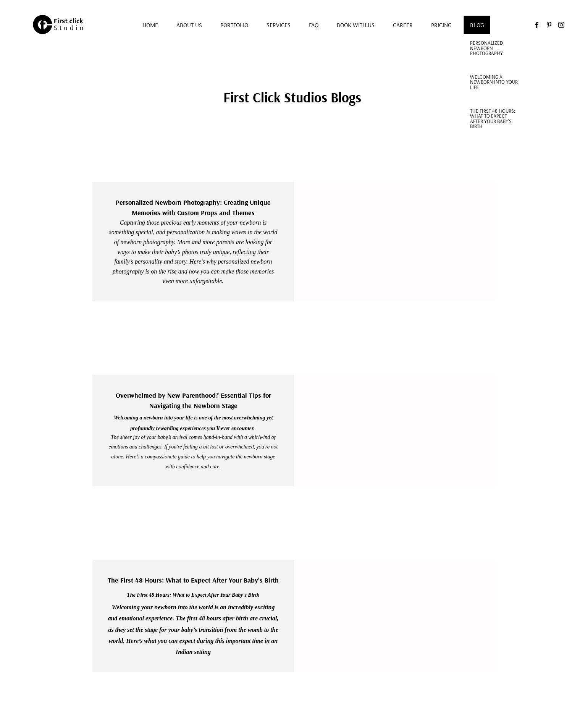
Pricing (441, 25)
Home (150, 25)
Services (279, 25)
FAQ (314, 25)
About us (189, 25)
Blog (477, 25)
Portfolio (234, 25)
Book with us (356, 25)
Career (403, 25)
